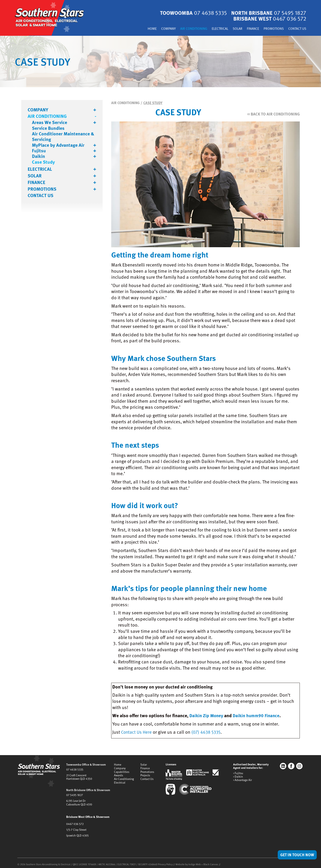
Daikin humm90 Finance (259, 715)
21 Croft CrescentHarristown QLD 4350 (79, 776)
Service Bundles (48, 128)
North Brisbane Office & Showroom (88, 789)
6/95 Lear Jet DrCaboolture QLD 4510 (79, 801)
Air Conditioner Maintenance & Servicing (63, 137)
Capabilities (122, 771)
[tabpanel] (160, 61)
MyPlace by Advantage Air (58, 145)
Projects (145, 774)
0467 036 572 (75, 822)
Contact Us (296, 29)
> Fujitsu (238, 773)
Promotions (271, 29)
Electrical (214, 29)
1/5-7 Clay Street (76, 827)
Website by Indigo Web (187, 861)
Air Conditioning (185, 29)
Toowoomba (190, 13)
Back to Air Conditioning (272, 114)
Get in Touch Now (296, 855)
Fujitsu (39, 151)
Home (141, 29)
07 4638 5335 (74, 769)
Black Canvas (208, 861)
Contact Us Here (137, 732)
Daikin (38, 156)
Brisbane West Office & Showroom (87, 815)
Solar (233, 29)
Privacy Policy (165, 861)
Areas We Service (49, 122)
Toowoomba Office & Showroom (86, 764)
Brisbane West (269, 19)
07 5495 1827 (74, 794)
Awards (118, 774)
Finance (249, 29)
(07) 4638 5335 (208, 732)
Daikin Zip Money (207, 715)
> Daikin (238, 776)
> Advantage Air (242, 780)
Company (158, 29)
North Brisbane (268, 13)
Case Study (43, 162)
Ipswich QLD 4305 (77, 833)
